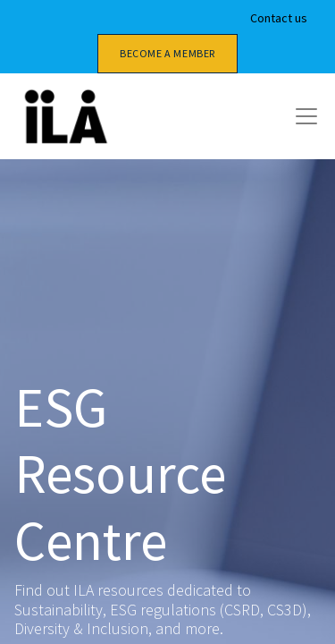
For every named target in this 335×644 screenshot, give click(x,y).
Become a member (167, 53)
